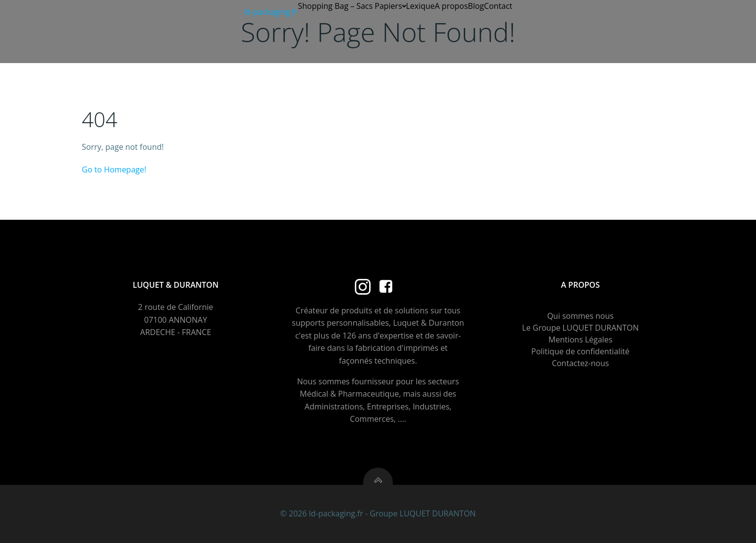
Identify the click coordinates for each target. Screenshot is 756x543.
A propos (451, 6)
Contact (498, 6)
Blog (476, 6)
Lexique (420, 6)
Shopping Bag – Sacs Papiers (352, 6)
